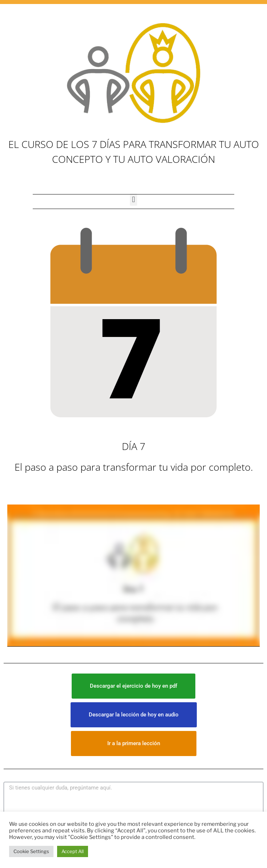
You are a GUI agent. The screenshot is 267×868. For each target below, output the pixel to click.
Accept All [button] (73, 851)
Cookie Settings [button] (31, 851)
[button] (133, 200)
